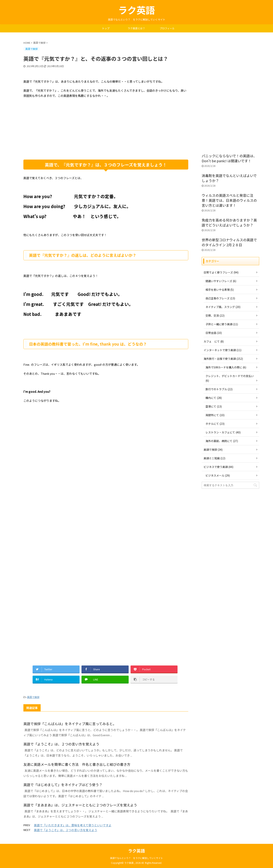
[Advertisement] (106, 129)
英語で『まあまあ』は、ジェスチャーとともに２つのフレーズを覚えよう (80, 805)
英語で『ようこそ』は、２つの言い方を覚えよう (61, 744)
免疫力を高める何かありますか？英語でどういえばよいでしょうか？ (229, 222)
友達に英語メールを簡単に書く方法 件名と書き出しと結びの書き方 (77, 764)
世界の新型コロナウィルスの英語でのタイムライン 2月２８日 (229, 242)
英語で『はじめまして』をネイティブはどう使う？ (63, 785)
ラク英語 (136, 10)
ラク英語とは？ (136, 28)
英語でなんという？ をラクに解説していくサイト (136, 858)
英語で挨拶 (33, 697)
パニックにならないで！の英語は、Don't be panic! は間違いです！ (229, 158)
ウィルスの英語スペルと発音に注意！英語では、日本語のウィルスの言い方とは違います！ (229, 200)
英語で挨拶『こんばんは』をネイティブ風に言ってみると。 (70, 724)
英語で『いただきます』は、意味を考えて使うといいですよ (73, 825)
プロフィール (167, 28)
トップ (106, 28)
